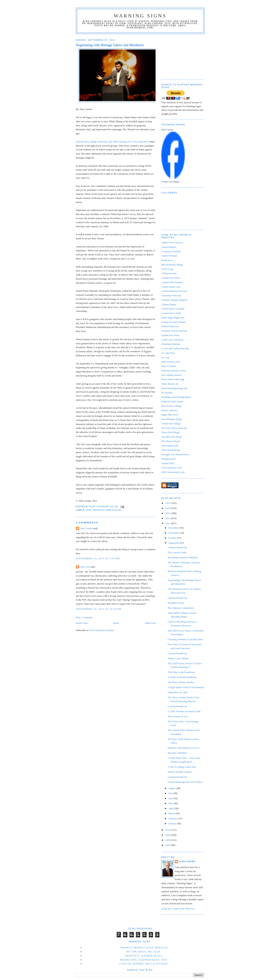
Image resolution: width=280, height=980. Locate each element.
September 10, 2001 (178, 692)
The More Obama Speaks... (181, 682)
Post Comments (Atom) (102, 630)
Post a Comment (84, 617)
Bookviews (167, 260)
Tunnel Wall (168, 463)
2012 (168, 518)
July (171, 793)
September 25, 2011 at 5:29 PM (98, 558)
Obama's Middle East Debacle (144, 947)
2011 (168, 523)
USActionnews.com (171, 468)
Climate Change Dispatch (174, 300)
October (173, 538)
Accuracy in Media (171, 251)
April (171, 808)
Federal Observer (170, 326)
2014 (168, 508)
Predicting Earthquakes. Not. (144, 960)
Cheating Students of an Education (185, 639)
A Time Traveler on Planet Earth (184, 711)
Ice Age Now (168, 353)
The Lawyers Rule (177, 552)
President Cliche (176, 603)
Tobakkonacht (168, 459)
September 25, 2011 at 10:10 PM (99, 609)
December (174, 528)
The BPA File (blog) (172, 437)
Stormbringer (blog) (171, 419)
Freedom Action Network (174, 331)
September (174, 543)
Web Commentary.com (173, 472)
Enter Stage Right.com (173, 318)
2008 (168, 840)
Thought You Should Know (175, 454)
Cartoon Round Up (177, 547)
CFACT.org (167, 269)
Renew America (169, 410)
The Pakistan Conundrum (181, 608)
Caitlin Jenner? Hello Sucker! (144, 964)
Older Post (150, 623)
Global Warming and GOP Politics (185, 782)
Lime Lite (85, 567)
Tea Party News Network (174, 428)
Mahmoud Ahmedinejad (107, 510)
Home (116, 623)
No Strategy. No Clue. (144, 952)
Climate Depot (169, 304)
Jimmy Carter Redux (178, 658)
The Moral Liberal (171, 441)
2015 (168, 503)
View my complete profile (178, 909)
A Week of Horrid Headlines (182, 677)
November (174, 533)
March (172, 813)
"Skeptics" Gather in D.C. (144, 956)
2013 (168, 513)
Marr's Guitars (169, 366)
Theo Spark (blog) (171, 450)
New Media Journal (171, 375)
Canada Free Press (171, 278)
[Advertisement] (181, 55)
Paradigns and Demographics (176, 397)
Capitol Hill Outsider (172, 282)
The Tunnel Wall (170, 446)
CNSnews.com (169, 273)
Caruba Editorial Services (174, 291)
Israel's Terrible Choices (180, 772)
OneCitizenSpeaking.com (174, 388)
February (173, 818)
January (173, 823)
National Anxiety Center (174, 371)
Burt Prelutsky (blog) (172, 265)
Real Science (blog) (171, 406)
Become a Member (177, 753)
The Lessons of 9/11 (178, 716)
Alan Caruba (86, 528)
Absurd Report (169, 247)
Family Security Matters (174, 322)
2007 (168, 845)
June (171, 798)
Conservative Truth (171, 313)
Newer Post (82, 623)
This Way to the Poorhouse (181, 672)
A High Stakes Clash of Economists (186, 687)
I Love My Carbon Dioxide (175, 348)
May (171, 803)
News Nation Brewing (173, 379)
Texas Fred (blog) (170, 432)
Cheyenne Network (171, 295)
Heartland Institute (171, 344)
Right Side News (170, 415)
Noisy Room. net (170, 384)
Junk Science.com (171, 362)
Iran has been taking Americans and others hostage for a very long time (112, 142)
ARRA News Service (172, 242)
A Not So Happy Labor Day (182, 767)
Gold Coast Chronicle (172, 340)
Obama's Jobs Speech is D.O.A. (184, 748)
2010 (168, 830)
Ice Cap (165, 357)
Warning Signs (140, 16)
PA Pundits (167, 393)
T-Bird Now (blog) (171, 424)
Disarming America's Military (183, 557)
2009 (168, 835)
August (172, 788)
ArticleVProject (169, 256)
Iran (89, 510)
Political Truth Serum (172, 401)
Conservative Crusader (173, 309)
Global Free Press (170, 335)
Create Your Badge (170, 182)
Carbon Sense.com (171, 287)
